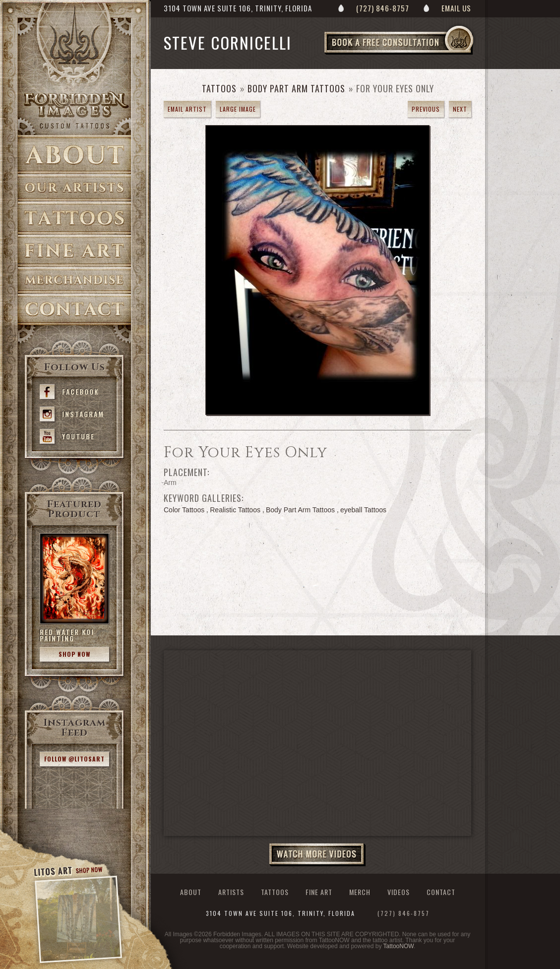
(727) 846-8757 (383, 8)
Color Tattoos (184, 510)
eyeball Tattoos (363, 510)
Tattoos (74, 218)
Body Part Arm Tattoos (296, 88)
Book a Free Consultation (420, 54)
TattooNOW (399, 946)
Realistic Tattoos (235, 510)
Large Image (238, 109)
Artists (74, 188)
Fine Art (74, 251)
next (460, 109)
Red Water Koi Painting (67, 635)
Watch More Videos (317, 855)
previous (426, 109)
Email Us (456, 8)
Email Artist (187, 109)
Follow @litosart (74, 759)
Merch (360, 892)
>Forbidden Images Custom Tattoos (74, 110)
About (74, 155)
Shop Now (74, 654)
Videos (399, 892)
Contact (74, 310)
